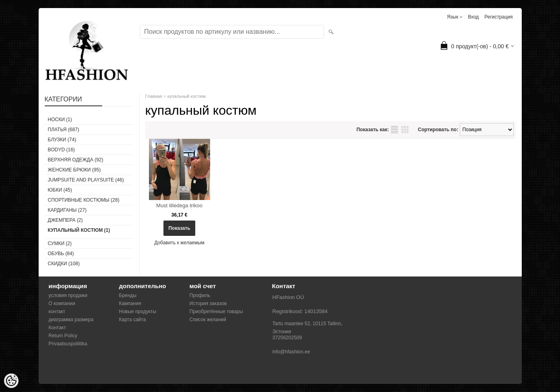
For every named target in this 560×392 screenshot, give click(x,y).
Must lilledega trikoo (179, 205)
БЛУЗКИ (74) (62, 140)
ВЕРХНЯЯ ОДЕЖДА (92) (76, 160)
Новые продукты (138, 312)
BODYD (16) (61, 150)
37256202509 (287, 338)
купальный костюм (187, 96)
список (395, 130)
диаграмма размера (71, 320)
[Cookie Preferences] (11, 381)
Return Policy (63, 336)
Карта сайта (133, 320)
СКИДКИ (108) (64, 264)
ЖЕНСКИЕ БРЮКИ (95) (74, 170)
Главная (154, 96)
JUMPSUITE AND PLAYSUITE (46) (86, 180)
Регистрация (498, 17)
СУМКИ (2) (60, 243)
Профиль (200, 295)
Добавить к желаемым (179, 243)
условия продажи (68, 295)
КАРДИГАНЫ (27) (67, 210)
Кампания (130, 303)
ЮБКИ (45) (60, 190)
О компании (62, 303)
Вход (473, 17)
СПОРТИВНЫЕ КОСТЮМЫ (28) (84, 200)
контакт (57, 312)
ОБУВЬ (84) (61, 254)
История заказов (208, 303)
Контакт (57, 328)
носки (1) (60, 120)
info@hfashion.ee (291, 352)
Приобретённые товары (216, 312)
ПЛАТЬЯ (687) (64, 130)
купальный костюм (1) (79, 230)
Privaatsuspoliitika (68, 344)
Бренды (128, 295)
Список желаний (208, 320)
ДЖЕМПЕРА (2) (65, 220)
